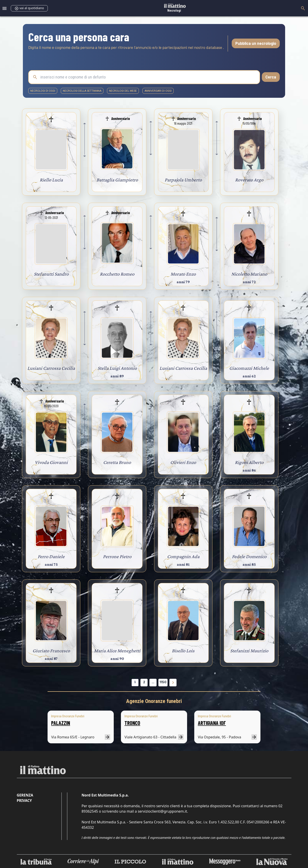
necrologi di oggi (43, 91)
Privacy (24, 801)
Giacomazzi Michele (249, 368)
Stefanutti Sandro (51, 274)
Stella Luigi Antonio (117, 368)
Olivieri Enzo (183, 462)
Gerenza (25, 795)
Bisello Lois (183, 651)
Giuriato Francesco (51, 651)
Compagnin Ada (183, 556)
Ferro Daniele (51, 556)
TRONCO (132, 723)
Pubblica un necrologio (256, 43)
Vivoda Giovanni (51, 462)
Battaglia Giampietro (117, 180)
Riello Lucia (51, 180)
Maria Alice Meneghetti (117, 651)
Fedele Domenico (249, 556)
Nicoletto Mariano (249, 274)
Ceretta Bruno (117, 462)
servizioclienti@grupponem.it (162, 811)
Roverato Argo (249, 180)
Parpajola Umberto (183, 180)
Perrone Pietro (117, 556)
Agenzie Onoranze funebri (154, 701)
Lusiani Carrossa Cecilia (51, 368)
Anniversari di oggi (158, 91)
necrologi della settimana (82, 91)
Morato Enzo (183, 274)
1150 (163, 682)
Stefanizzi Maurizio (249, 651)
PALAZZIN (61, 723)
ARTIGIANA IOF (212, 723)
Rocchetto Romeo (117, 274)
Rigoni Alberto (249, 462)
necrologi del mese (123, 91)
